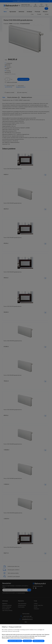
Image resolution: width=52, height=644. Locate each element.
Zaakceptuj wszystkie (38, 641)
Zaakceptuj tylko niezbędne (15, 641)
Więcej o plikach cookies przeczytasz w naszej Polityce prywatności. (18, 638)
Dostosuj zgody (27, 641)
